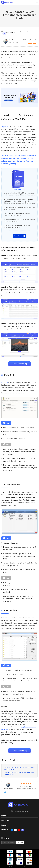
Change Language (19, 811)
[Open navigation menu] (37, 2)
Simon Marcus (12, 40)
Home (6, 31)
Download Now (19, 364)
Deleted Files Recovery (14, 31)
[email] (9, 843)
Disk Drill (5, 382)
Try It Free (20, 236)
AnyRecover (6, 127)
